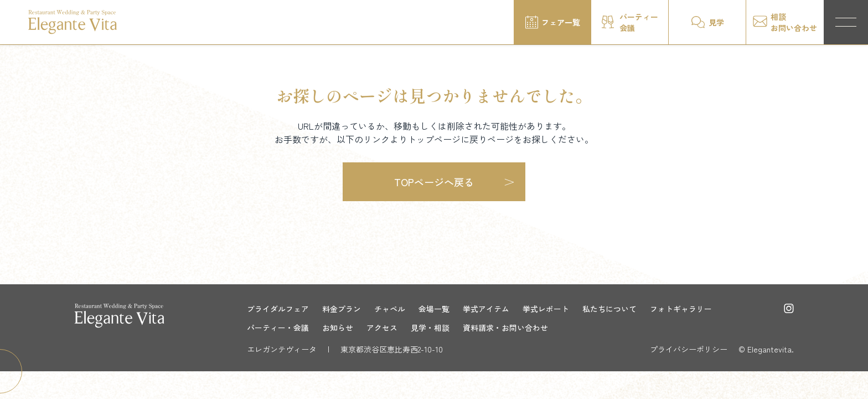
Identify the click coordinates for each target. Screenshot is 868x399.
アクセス (382, 328)
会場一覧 (434, 309)
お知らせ (338, 328)
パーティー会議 (639, 22)
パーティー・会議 (278, 328)
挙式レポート (546, 309)
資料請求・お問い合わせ (505, 328)
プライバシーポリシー (689, 349)
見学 (716, 22)
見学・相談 (430, 328)
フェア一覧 (561, 22)
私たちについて (609, 309)
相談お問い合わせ (794, 22)
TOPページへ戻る (434, 182)
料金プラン (342, 309)
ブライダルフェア (278, 309)
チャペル (390, 309)
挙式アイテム (486, 309)
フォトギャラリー (681, 309)
